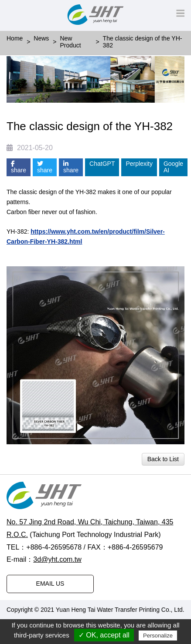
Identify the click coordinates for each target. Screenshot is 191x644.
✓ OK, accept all (104, 635)
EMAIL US (50, 584)
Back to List (163, 459)
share (19, 167)
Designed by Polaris (34, 617)
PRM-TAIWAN (85, 617)
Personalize (158, 636)
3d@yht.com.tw (57, 559)
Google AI (173, 167)
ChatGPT (102, 164)
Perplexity (139, 164)
